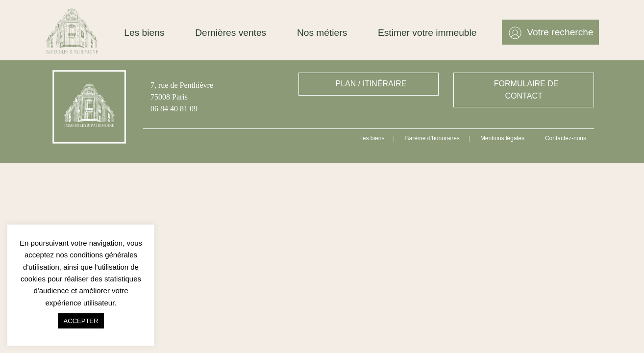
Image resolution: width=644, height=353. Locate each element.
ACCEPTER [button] (81, 321)
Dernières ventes (231, 33)
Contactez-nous (566, 138)
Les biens (144, 33)
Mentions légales (502, 138)
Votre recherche (560, 32)
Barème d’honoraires (432, 138)
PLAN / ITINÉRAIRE (371, 84)
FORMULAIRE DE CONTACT (526, 90)
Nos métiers (322, 33)
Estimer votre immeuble (427, 33)
